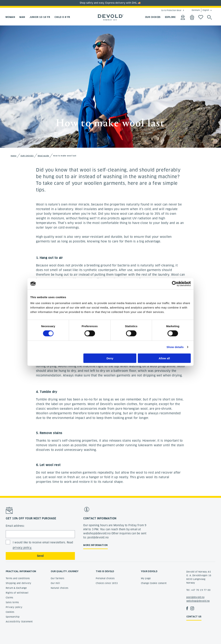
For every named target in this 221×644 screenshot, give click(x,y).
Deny (110, 358)
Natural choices (59, 588)
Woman (10, 17)
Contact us (194, 617)
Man (22, 17)
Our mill (55, 583)
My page (146, 578)
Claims (9, 598)
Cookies (10, 612)
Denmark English (200, 10)
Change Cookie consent (154, 583)
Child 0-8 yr (62, 17)
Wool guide (43, 156)
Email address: (15, 526)
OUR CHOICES (153, 17)
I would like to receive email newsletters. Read (43, 545)
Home (14, 156)
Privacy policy (14, 607)
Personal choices (105, 578)
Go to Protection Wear (171, 10)
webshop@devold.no (198, 601)
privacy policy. (22, 548)
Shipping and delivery (18, 583)
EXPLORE (170, 17)
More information (95, 545)
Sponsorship (13, 617)
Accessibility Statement (19, 622)
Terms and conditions (18, 578)
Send (40, 556)
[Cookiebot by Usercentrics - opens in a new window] (175, 284)
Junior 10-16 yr (40, 17)
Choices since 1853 (107, 583)
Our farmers (57, 578)
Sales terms (12, 602)
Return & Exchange (16, 588)
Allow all (164, 358)
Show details (175, 347)
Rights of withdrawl (17, 593)
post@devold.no (195, 597)
